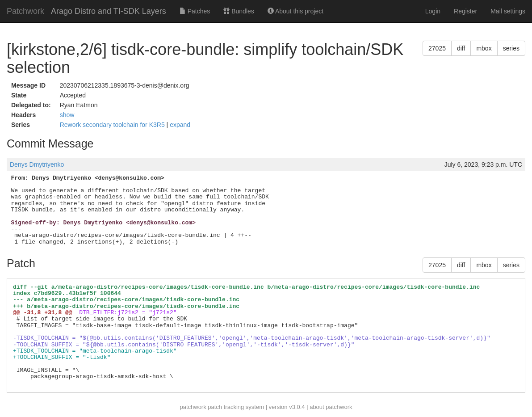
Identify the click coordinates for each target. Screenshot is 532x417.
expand (180, 125)
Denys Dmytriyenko (37, 164)
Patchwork (25, 11)
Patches (195, 11)
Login (433, 11)
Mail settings (508, 11)
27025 (437, 48)
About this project (295, 11)
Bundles (239, 11)
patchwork (193, 407)
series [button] (511, 48)
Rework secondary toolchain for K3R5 (113, 125)
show (67, 115)
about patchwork (331, 407)
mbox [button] (484, 48)
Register (465, 11)
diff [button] (461, 48)
